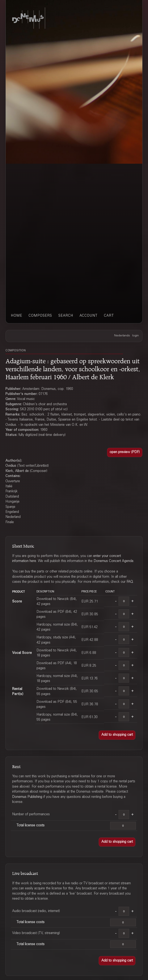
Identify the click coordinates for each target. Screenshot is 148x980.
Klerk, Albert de (17, 471)
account (89, 316)
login (136, 336)
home (17, 316)
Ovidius (11, 466)
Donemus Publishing (27, 797)
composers (40, 316)
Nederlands (122, 336)
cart (109, 316)
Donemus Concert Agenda (113, 561)
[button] (125, 452)
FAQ (130, 582)
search (66, 316)
